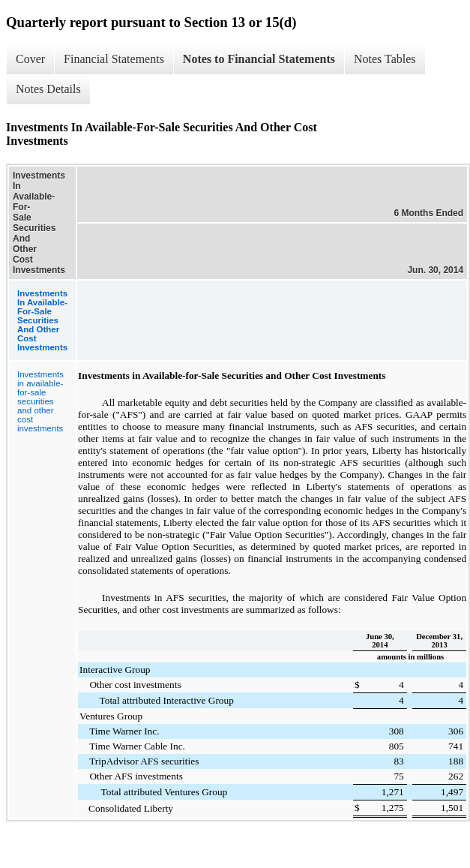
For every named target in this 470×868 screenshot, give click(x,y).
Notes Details (48, 89)
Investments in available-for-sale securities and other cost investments (40, 401)
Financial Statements (114, 59)
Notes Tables (385, 59)
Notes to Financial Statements (259, 59)
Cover (30, 59)
